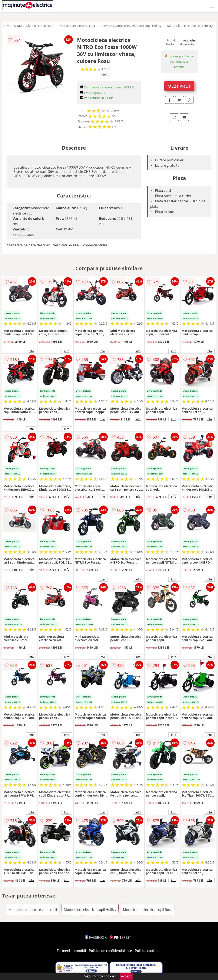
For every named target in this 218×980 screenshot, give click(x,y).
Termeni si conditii (71, 951)
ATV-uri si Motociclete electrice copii (28, 26)
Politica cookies (147, 951)
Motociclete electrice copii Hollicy (190, 26)
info (31, 351)
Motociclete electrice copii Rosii (148, 910)
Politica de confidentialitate (110, 951)
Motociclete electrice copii (78, 26)
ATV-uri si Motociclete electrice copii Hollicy (131, 26)
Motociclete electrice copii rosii (33, 910)
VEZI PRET (179, 86)
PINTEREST (120, 937)
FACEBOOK (96, 937)
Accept (126, 976)
